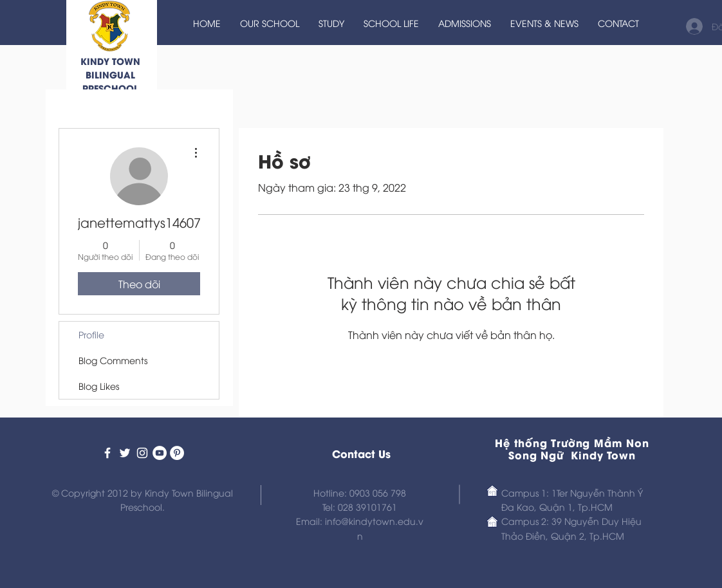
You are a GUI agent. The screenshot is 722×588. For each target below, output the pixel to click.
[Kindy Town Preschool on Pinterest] (177, 453)
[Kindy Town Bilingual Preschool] (107, 453)
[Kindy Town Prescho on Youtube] (160, 453)
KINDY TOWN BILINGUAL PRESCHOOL (110, 74)
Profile (91, 334)
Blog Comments (113, 360)
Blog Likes (99, 386)
